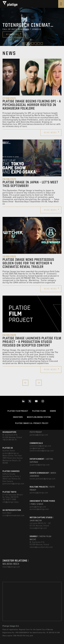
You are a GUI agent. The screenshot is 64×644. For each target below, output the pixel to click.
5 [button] (36, 43)
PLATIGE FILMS (39, 411)
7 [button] (42, 43)
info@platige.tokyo (11, 502)
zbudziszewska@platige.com (42, 451)
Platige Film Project (18, 411)
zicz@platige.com (37, 448)
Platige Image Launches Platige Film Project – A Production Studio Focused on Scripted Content (32, 342)
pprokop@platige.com (39, 435)
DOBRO (53, 411)
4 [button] (33, 43)
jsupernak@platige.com (40, 465)
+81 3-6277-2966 (9, 500)
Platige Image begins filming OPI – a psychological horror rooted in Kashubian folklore (32, 105)
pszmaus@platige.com (39, 509)
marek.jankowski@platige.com (43, 479)
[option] (32, 27)
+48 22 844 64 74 (10, 440)
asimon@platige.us (11, 453)
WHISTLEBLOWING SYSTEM (39, 417)
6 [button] (39, 43)
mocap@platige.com (38, 528)
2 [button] (26, 43)
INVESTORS (18, 417)
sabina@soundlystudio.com (41, 547)
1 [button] (23, 43)
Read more (14, 34)
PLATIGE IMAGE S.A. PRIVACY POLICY (32, 423)
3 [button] (29, 43)
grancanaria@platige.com (13, 484)
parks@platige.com (38, 507)
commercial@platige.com (40, 446)
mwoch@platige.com (11, 567)
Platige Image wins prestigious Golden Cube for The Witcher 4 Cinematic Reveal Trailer (28, 263)
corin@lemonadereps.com (13, 516)
